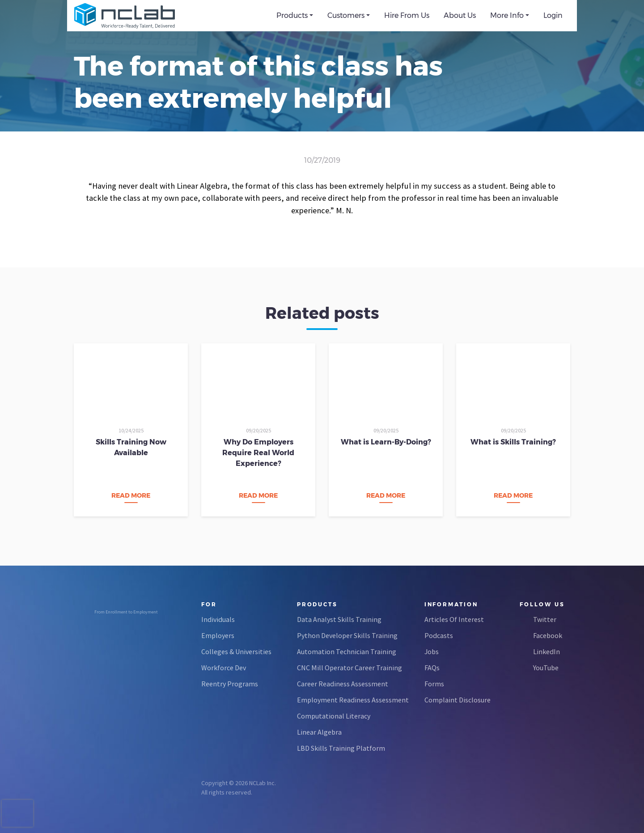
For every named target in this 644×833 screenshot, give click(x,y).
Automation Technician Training (347, 651)
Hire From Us (407, 15)
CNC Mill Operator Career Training (350, 668)
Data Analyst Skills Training (339, 619)
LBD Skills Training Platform (341, 748)
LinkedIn (547, 651)
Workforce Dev (224, 668)
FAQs (432, 668)
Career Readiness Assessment (343, 684)
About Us (460, 15)
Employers (218, 635)
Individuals (218, 619)
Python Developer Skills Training (347, 635)
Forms (434, 684)
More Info (507, 15)
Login (553, 15)
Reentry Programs (230, 684)
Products (292, 15)
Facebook (548, 635)
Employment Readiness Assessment (353, 700)
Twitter (545, 619)
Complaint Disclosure (458, 700)
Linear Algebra (319, 732)
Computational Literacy (334, 716)
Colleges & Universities (236, 651)
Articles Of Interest (454, 619)
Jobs (432, 651)
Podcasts (439, 635)
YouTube (546, 668)
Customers (346, 15)
